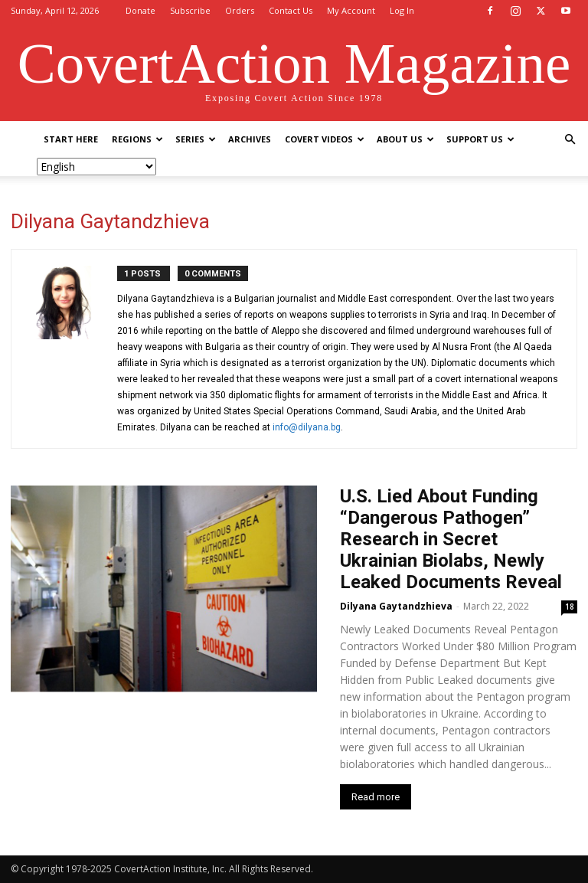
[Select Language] (96, 167)
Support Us (480, 139)
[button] (570, 140)
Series (196, 139)
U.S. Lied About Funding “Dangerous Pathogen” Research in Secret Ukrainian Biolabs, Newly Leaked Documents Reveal (451, 539)
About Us (405, 139)
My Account (351, 10)
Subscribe (190, 10)
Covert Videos (325, 139)
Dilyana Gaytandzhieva (396, 606)
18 (570, 607)
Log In (402, 10)
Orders (240, 10)
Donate (140, 10)
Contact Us (291, 10)
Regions (137, 139)
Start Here (71, 139)
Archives (250, 139)
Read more (376, 797)
